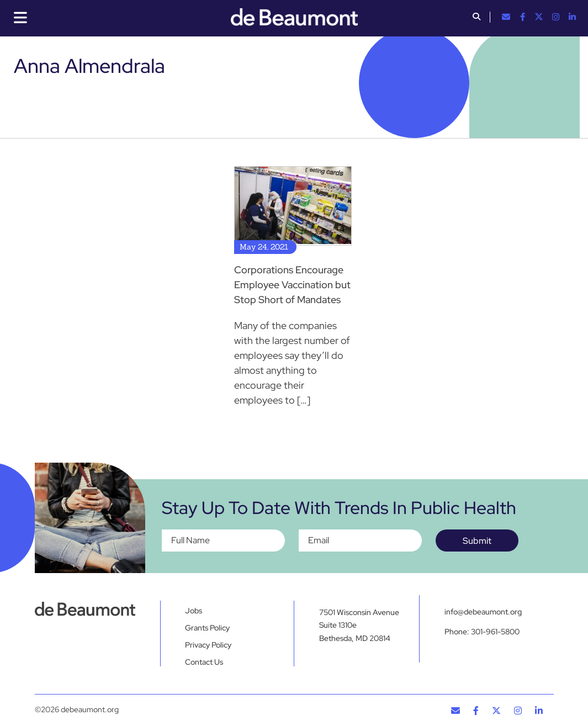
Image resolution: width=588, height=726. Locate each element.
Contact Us (204, 662)
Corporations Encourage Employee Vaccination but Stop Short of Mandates (292, 285)
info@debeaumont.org (483, 612)
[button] (476, 18)
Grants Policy (207, 628)
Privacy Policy (208, 645)
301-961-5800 (495, 632)
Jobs (194, 611)
